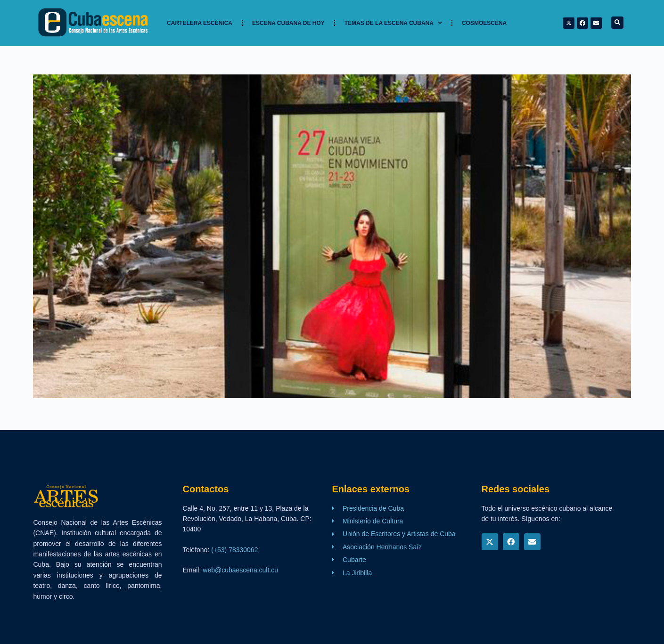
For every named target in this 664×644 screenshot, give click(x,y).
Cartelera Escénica (200, 23)
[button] (617, 23)
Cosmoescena (484, 23)
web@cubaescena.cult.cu (240, 570)
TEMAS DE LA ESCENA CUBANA (393, 23)
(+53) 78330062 (234, 550)
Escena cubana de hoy (288, 23)
